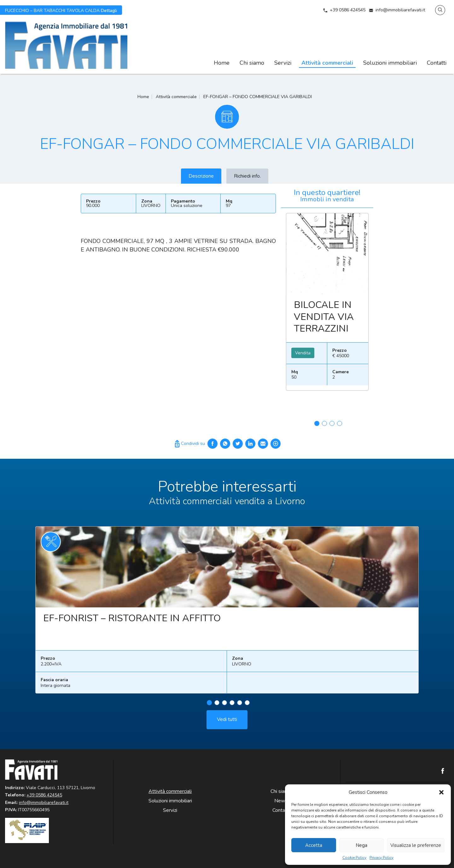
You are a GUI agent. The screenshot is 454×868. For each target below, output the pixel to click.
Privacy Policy (381, 858)
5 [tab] (240, 706)
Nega (361, 845)
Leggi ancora (327, 254)
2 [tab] (324, 423)
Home (222, 63)
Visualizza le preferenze (416, 845)
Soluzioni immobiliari (390, 63)
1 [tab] (317, 423)
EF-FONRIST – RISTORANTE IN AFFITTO (132, 621)
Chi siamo (252, 63)
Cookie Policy (354, 858)
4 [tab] (340, 423)
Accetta (314, 845)
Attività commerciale (176, 97)
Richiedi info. (247, 176)
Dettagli (61, 10)
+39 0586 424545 (348, 10)
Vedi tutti (227, 723)
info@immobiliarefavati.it (400, 10)
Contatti (437, 63)
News (281, 801)
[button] (441, 792)
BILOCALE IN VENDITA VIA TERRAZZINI (324, 317)
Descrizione (201, 176)
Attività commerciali (327, 63)
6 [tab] (247, 706)
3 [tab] (332, 423)
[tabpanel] (327, 304)
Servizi (283, 63)
